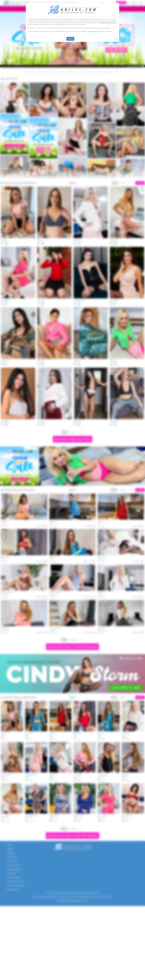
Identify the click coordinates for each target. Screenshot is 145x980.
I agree (70, 39)
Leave (116, 39)
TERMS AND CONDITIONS (108, 23)
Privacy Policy (93, 31)
